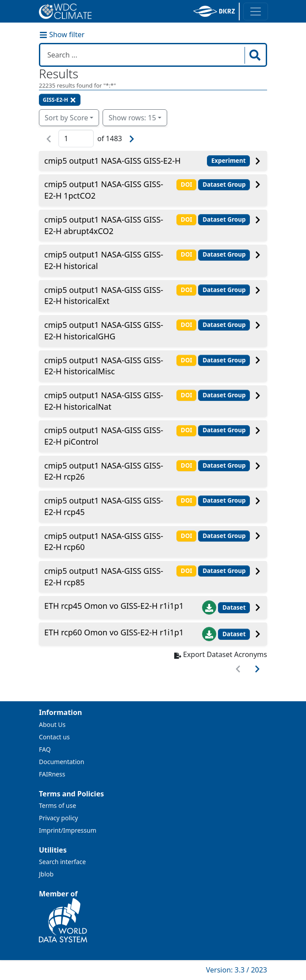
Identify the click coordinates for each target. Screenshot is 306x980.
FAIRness (52, 774)
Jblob (46, 874)
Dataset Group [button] (224, 184)
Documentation (61, 762)
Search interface (62, 862)
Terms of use (57, 805)
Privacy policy (59, 818)
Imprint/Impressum (68, 830)
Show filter (62, 35)
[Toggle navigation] (256, 12)
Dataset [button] (234, 607)
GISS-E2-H (60, 100)
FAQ (45, 749)
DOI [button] (187, 184)
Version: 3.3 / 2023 (237, 970)
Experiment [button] (229, 161)
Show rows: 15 (132, 118)
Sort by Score (66, 118)
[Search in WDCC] (143, 55)
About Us (52, 724)
